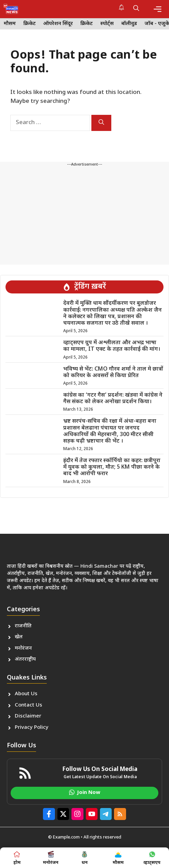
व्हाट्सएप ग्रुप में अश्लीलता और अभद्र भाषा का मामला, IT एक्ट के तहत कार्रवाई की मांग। (112, 346)
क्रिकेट (30, 24)
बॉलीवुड (129, 24)
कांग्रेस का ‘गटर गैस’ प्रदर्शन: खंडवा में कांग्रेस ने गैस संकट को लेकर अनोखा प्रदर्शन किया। (113, 399)
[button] (136, 9)
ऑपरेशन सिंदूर (58, 24)
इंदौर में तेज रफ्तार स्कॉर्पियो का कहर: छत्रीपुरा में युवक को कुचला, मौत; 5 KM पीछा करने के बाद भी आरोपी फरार (112, 467)
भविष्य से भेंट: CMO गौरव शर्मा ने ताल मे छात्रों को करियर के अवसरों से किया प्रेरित (113, 373)
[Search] (101, 123)
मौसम (10, 24)
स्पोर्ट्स (107, 24)
